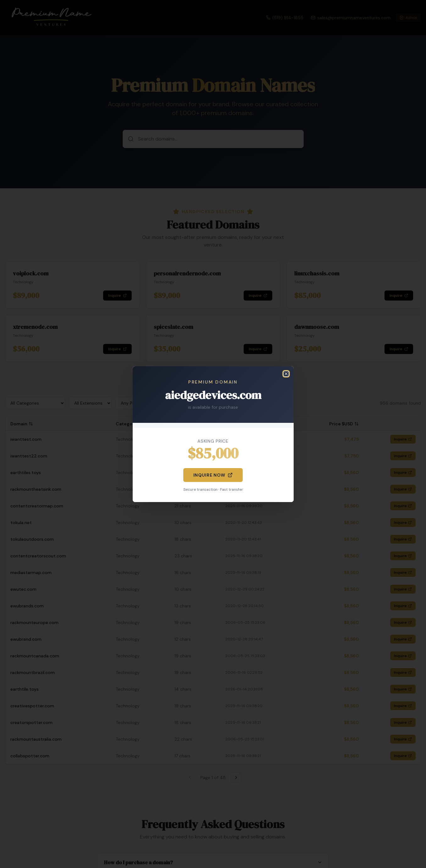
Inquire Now (213, 475)
